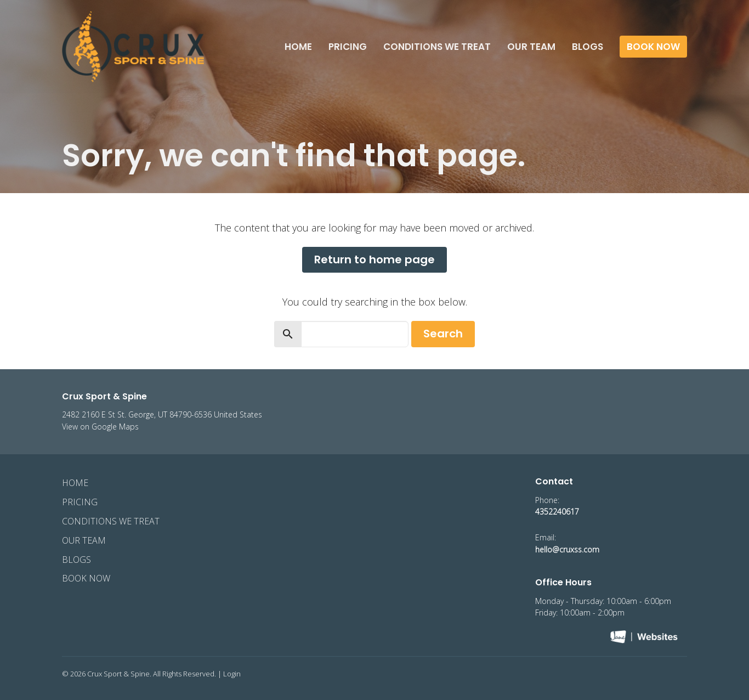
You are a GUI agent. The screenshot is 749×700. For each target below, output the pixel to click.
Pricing (348, 47)
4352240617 (557, 512)
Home (298, 47)
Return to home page (374, 259)
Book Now (653, 47)
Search (443, 334)
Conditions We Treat (437, 47)
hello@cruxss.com (567, 549)
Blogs (588, 47)
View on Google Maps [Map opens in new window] (100, 427)
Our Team (531, 47)
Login (232, 674)
